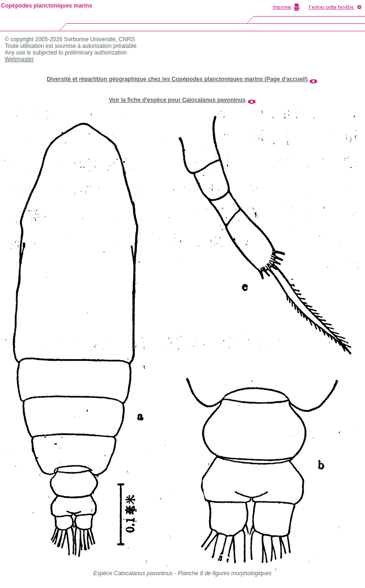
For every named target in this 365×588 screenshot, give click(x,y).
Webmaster (19, 59)
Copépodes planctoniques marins (47, 6)
